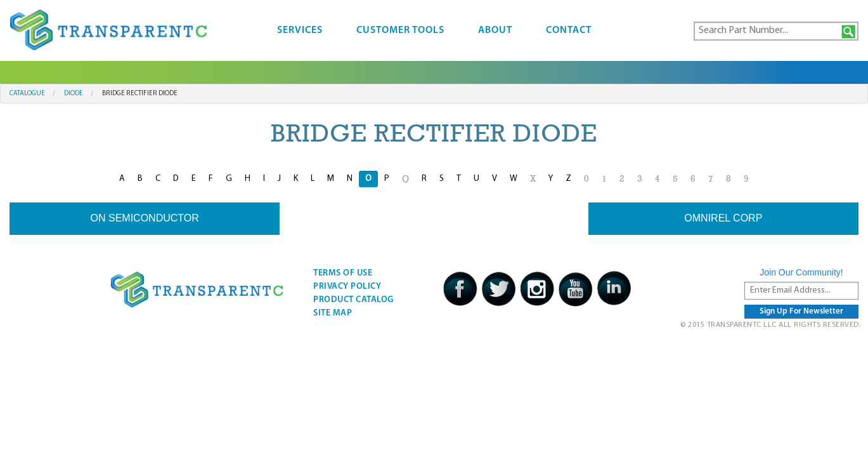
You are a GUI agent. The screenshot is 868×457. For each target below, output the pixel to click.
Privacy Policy (347, 287)
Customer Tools (400, 30)
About (495, 30)
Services (300, 30)
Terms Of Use (343, 273)
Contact (569, 30)
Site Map (333, 313)
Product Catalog (353, 300)
